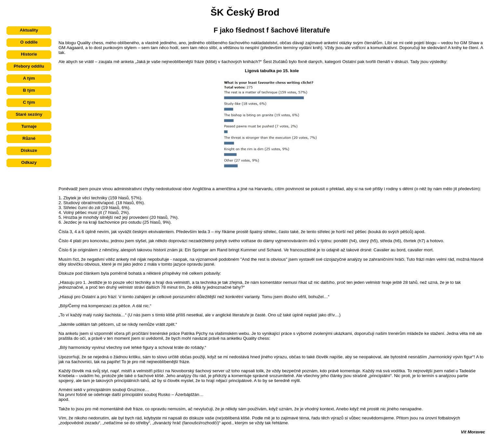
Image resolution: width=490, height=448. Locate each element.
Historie (29, 54)
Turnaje (29, 126)
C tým (29, 102)
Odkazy (29, 162)
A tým (29, 78)
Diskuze (29, 150)
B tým (29, 90)
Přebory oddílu (29, 66)
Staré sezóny (29, 114)
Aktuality (29, 30)
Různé (29, 138)
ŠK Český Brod (245, 12)
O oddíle (29, 42)
